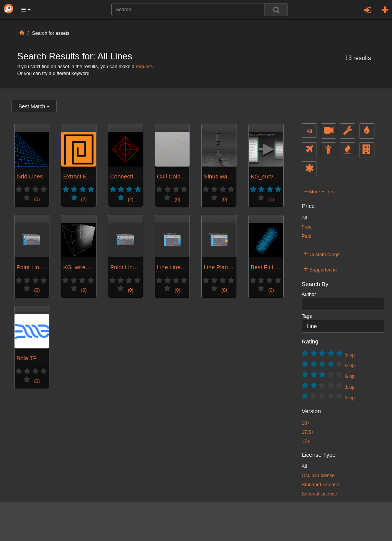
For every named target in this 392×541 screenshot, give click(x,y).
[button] (26, 10)
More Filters (319, 191)
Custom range (322, 253)
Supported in (320, 269)
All (309, 131)
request (144, 67)
